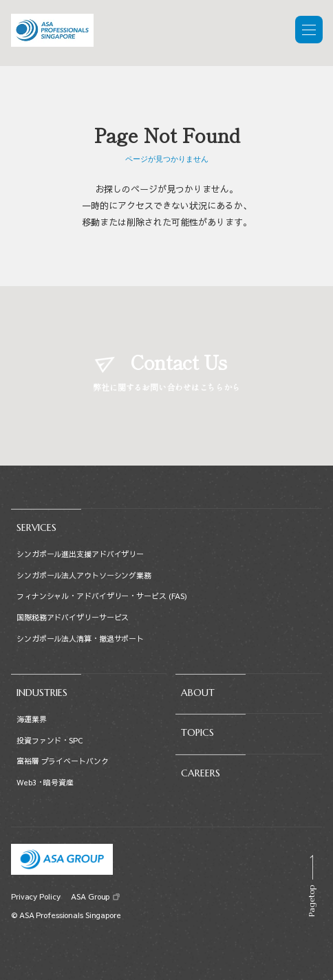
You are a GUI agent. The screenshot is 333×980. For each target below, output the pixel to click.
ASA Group (90, 896)
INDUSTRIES (42, 693)
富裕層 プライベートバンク (63, 761)
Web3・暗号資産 (45, 782)
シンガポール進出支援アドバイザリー (80, 554)
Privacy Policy (35, 896)
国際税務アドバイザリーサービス (73, 617)
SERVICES (36, 527)
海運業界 (32, 719)
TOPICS (197, 732)
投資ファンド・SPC (50, 740)
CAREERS (201, 773)
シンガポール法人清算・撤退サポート (80, 639)
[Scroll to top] (311, 886)
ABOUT (198, 693)
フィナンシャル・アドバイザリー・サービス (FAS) (102, 596)
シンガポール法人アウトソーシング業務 (84, 575)
